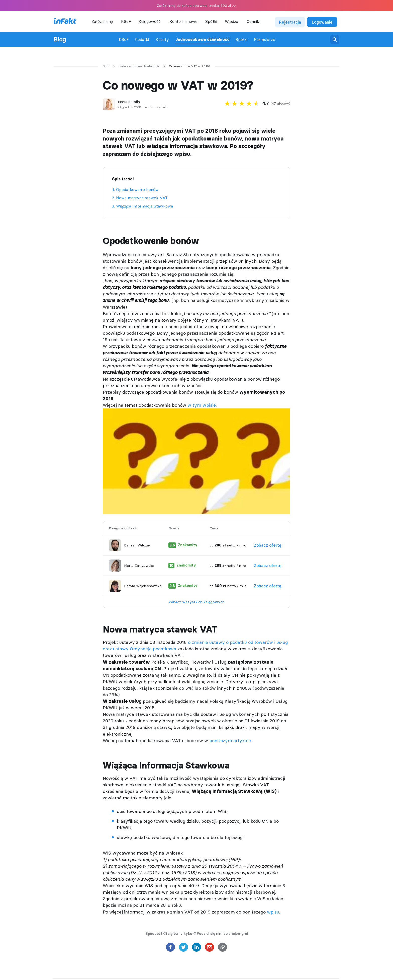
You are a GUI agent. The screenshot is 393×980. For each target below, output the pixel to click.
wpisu (273, 912)
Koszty (162, 40)
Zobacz (270, 545)
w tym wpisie (202, 405)
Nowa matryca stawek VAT (142, 198)
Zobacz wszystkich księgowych (197, 602)
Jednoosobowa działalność (203, 40)
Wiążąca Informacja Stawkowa (144, 206)
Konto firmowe (183, 21)
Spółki (241, 40)
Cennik (253, 21)
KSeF (126, 21)
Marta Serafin (129, 102)
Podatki (142, 40)
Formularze (265, 40)
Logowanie (322, 22)
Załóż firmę (102, 21)
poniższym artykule (230, 741)
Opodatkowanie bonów (137, 189)
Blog (60, 39)
